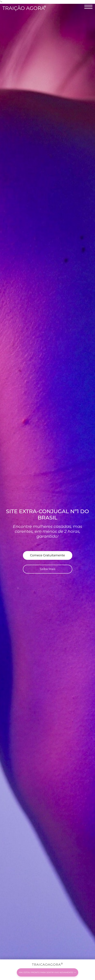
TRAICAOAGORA (47, 973)
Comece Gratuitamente (48, 555)
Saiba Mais (47, 569)
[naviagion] (88, 9)
